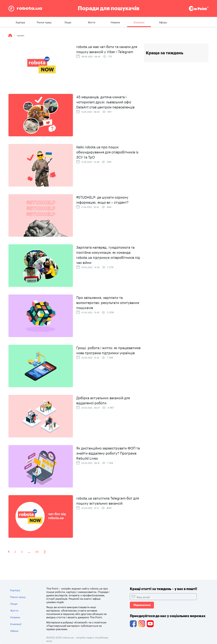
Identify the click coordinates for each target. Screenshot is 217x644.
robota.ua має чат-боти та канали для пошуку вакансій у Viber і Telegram (107, 49)
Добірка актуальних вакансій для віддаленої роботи (103, 400)
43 (37, 551)
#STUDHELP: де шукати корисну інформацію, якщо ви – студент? (102, 199)
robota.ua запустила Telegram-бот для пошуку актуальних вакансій (108, 500)
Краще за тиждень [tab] (165, 53)
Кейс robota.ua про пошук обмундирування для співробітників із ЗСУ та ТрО (107, 152)
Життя (92, 22)
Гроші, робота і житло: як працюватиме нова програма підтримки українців (108, 350)
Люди (68, 22)
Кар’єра (20, 22)
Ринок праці (44, 22)
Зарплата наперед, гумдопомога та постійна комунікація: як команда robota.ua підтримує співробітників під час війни (108, 254)
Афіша (163, 22)
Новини (115, 22)
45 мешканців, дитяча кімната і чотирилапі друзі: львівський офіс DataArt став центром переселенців (105, 101)
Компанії (139, 22)
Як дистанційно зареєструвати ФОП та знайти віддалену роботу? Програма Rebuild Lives (108, 453)
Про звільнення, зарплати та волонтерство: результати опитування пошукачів (108, 302)
